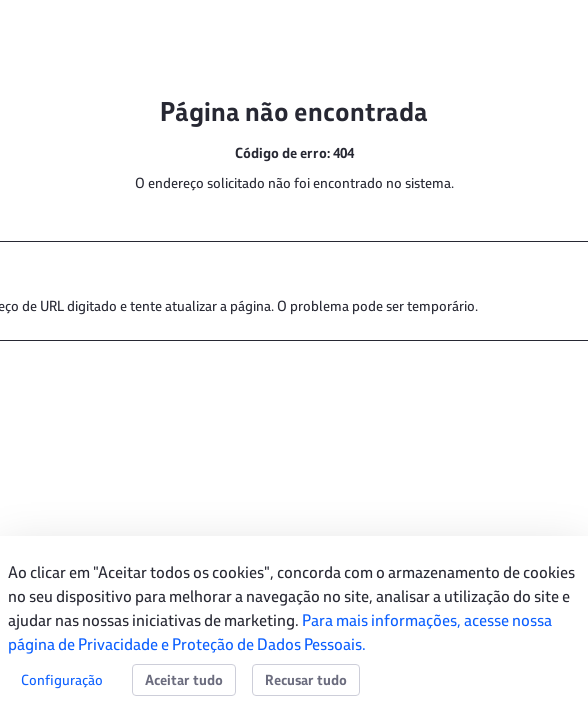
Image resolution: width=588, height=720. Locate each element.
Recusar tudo (306, 680)
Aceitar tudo (184, 680)
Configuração (62, 679)
